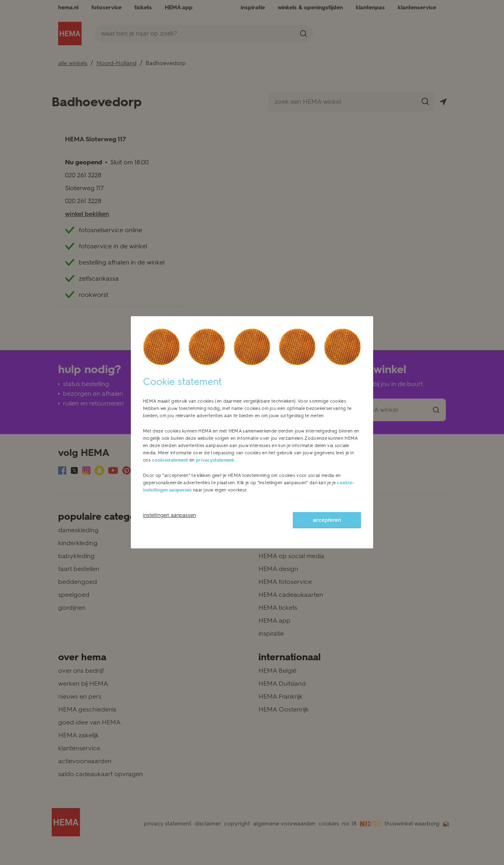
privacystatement (215, 460)
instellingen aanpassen (169, 515)
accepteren (327, 520)
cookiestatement (170, 460)
